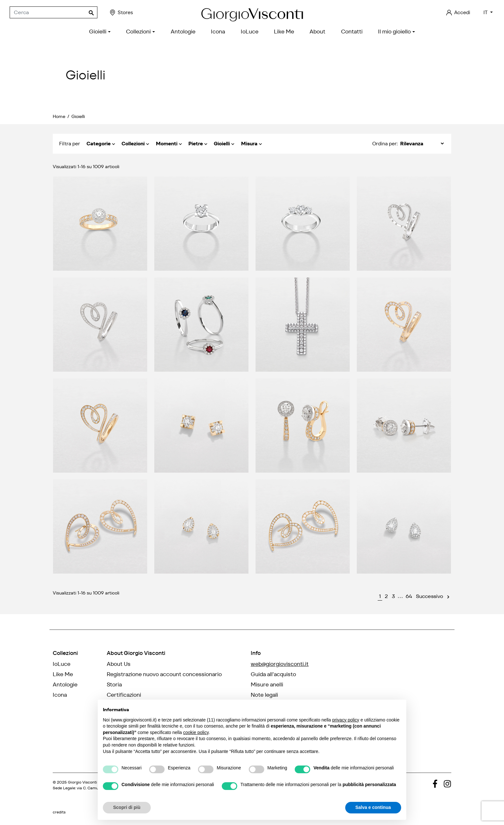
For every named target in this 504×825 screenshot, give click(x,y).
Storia (114, 684)
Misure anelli (267, 684)
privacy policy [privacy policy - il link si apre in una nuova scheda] (346, 720)
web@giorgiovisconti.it (280, 664)
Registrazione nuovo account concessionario (164, 674)
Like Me (63, 674)
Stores (121, 13)
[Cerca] (54, 13)
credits (60, 812)
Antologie (65, 684)
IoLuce (62, 664)
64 (409, 596)
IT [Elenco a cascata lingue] (486, 12)
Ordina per (384, 144)
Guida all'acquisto (273, 674)
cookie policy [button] (196, 732)
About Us (119, 664)
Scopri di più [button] (127, 807)
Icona (60, 695)
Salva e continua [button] (373, 807)
